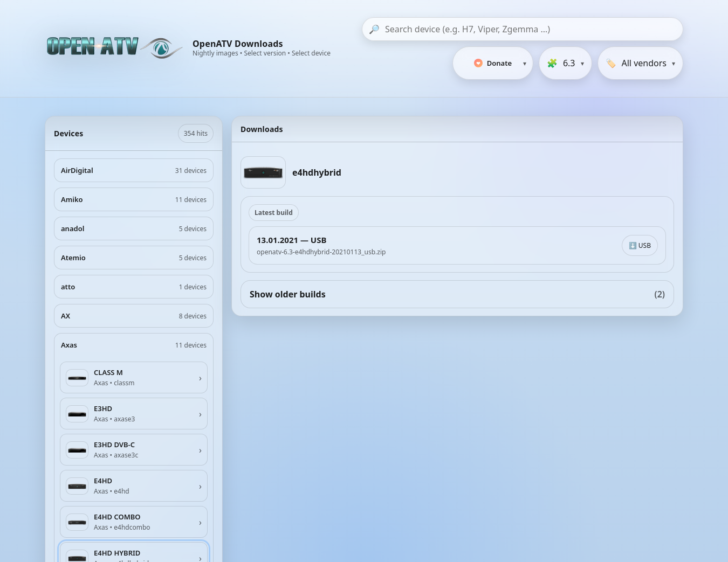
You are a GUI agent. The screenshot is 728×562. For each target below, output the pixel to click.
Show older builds (457, 294)
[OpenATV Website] (116, 48)
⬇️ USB (640, 245)
